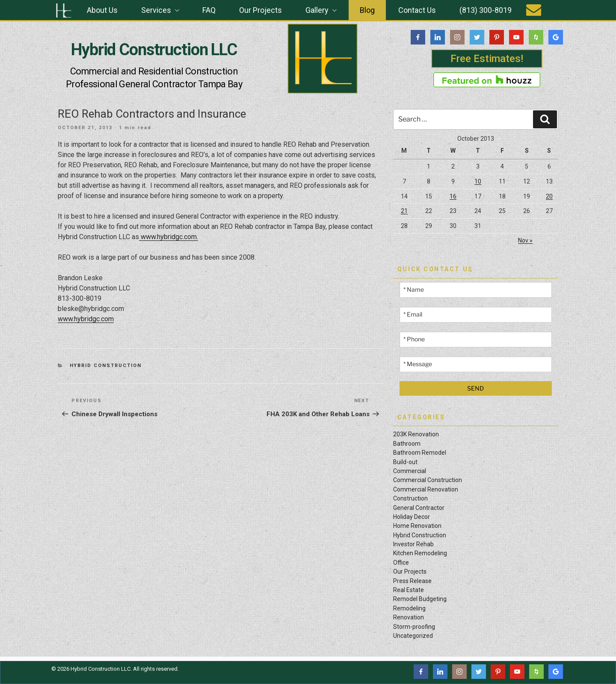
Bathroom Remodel (420, 453)
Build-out (405, 462)
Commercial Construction (428, 480)
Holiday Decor (412, 517)
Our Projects (261, 10)
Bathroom (407, 444)
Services (161, 10)
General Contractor (419, 508)
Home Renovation (417, 526)
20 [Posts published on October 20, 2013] (549, 196)
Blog (367, 10)
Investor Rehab (413, 544)
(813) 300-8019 (486, 10)
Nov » (525, 240)
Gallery (322, 10)
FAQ (209, 10)
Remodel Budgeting (420, 599)
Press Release (412, 581)
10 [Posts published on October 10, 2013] (478, 181)
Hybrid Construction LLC (154, 50)
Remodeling (409, 608)
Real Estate (409, 590)
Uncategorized (413, 636)
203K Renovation (416, 434)
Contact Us (417, 10)
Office (401, 563)
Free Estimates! (487, 59)
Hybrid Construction (106, 366)
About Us (102, 10)
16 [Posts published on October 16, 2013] (453, 196)
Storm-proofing (414, 627)
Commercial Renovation (426, 489)
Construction (410, 498)
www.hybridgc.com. (169, 237)
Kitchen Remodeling (420, 553)
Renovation (409, 617)
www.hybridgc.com (86, 319)
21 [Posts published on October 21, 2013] (404, 211)
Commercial (410, 471)
